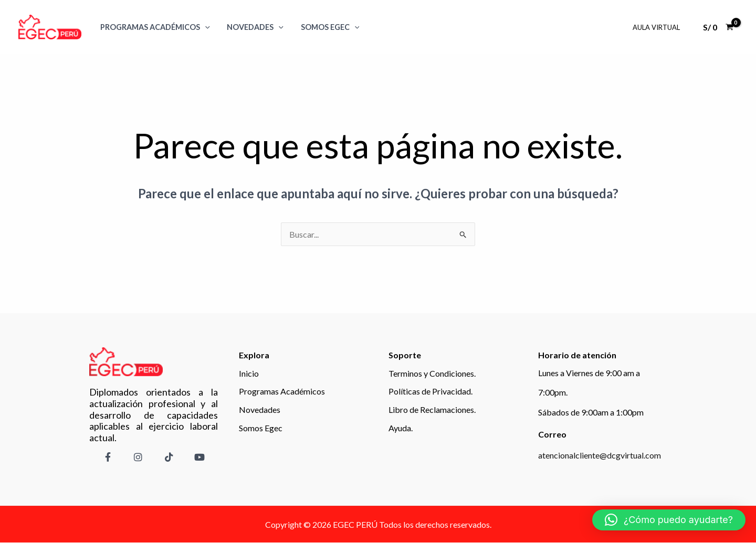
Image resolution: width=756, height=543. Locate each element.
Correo (552, 434)
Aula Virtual (657, 27)
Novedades (253, 27)
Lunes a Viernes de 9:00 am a (589, 373)
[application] (204, 27)
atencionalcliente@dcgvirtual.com (600, 455)
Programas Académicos (154, 27)
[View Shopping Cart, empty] (718, 27)
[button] (669, 520)
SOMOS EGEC (325, 27)
